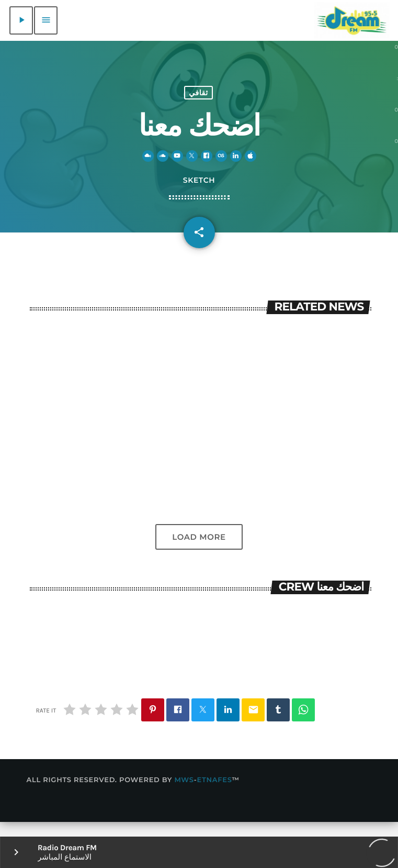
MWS (184, 795)
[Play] (21, 20)
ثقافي (198, 99)
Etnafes (215, 795)
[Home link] (352, 20)
